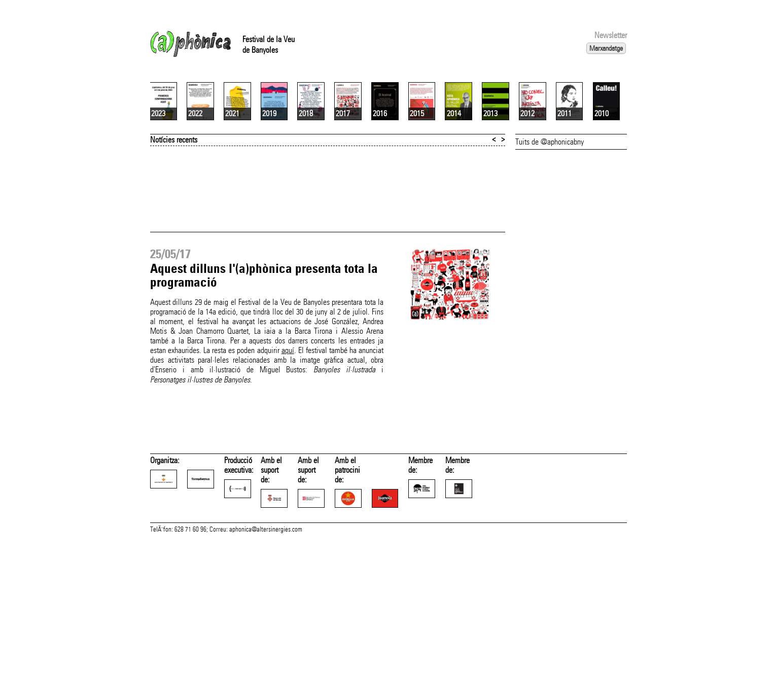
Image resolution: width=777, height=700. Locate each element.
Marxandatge (606, 48)
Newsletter (611, 35)
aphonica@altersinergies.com (266, 689)
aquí (288, 470)
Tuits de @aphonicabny (550, 262)
